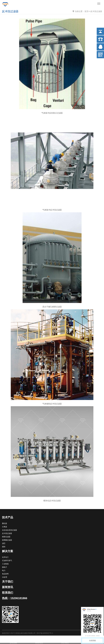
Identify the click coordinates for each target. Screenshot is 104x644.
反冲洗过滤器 (96, 11)
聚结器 (5, 523)
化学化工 (5, 557)
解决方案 (8, 551)
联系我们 (8, 593)
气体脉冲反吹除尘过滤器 (52, 113)
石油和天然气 (7, 561)
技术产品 (8, 517)
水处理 (5, 577)
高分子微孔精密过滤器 (52, 307)
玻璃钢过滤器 (7, 540)
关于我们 (8, 582)
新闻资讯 (8, 587)
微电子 (5, 567)
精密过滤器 (6, 537)
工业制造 (5, 564)
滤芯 (4, 543)
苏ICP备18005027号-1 (45, 633)
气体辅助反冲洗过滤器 (52, 404)
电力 (4, 571)
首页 (86, 11)
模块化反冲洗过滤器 (52, 501)
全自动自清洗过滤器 (10, 530)
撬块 (4, 547)
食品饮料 (5, 574)
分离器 (5, 527)
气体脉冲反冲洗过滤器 (52, 210)
